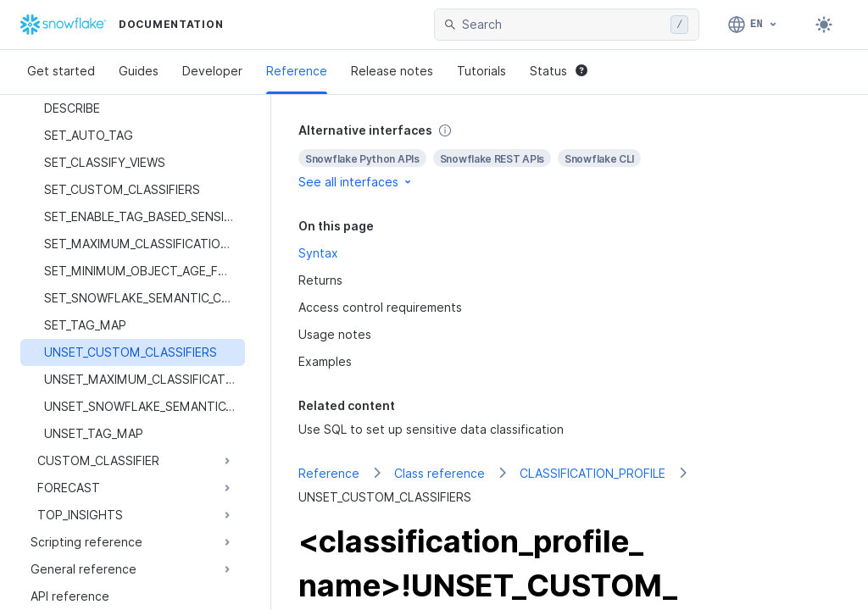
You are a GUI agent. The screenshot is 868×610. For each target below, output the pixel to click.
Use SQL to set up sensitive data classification (431, 429)
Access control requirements (380, 307)
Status (559, 71)
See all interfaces (356, 182)
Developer (212, 71)
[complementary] (570, 156)
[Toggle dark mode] (824, 25)
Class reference (440, 473)
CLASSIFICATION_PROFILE (593, 473)
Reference (297, 71)
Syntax (318, 253)
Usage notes (335, 334)
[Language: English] (753, 25)
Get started (61, 71)
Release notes (392, 71)
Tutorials (481, 71)
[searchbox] (563, 25)
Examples (325, 361)
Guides (139, 71)
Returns (320, 280)
